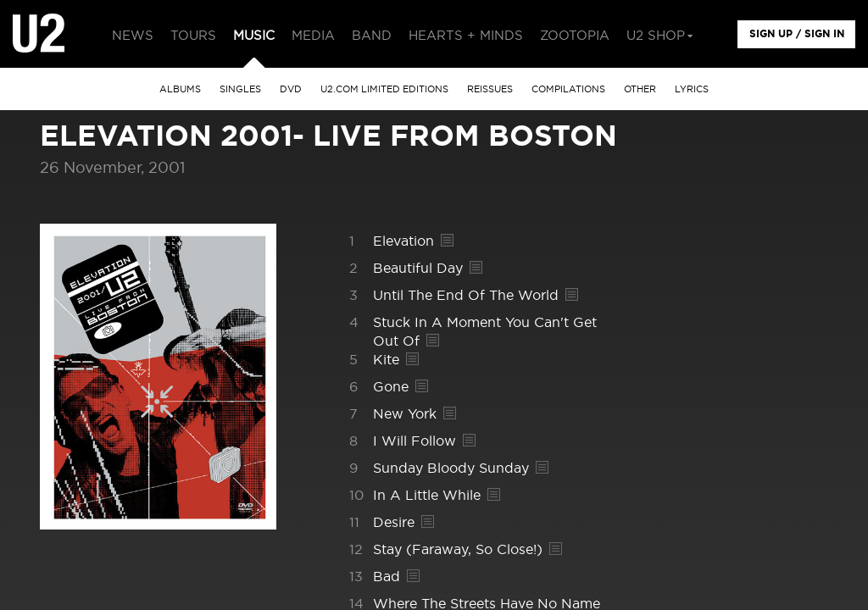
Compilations (568, 89)
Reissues (490, 89)
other (640, 89)
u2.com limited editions (384, 89)
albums (180, 89)
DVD (291, 89)
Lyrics (692, 89)
